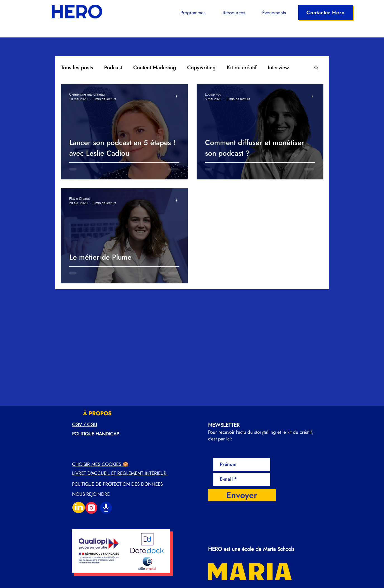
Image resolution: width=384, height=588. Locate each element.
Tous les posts (77, 67)
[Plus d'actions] (178, 96)
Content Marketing (155, 67)
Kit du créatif (242, 67)
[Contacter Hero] (326, 13)
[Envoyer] (242, 495)
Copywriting (201, 67)
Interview (278, 67)
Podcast (113, 67)
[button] (189, 13)
